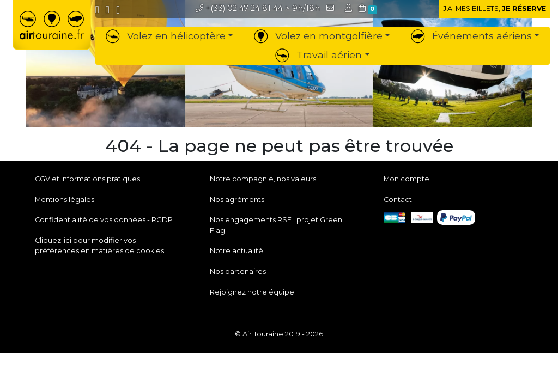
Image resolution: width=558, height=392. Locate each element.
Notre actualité (236, 251)
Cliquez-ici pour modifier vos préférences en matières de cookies (99, 246)
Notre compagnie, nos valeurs (263, 179)
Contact (398, 200)
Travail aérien (319, 55)
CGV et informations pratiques (87, 179)
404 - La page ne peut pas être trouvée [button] (279, 146)
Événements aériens (471, 36)
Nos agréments (237, 200)
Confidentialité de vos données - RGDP (104, 220)
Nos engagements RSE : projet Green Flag (276, 225)
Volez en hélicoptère (166, 36)
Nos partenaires (238, 271)
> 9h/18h (258, 8)
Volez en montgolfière (318, 36)
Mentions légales (65, 200)
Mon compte (407, 179)
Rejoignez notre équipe (252, 292)
